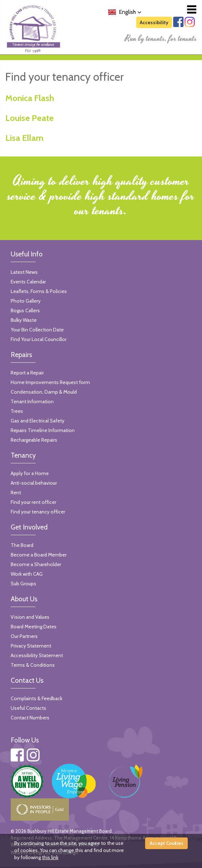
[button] (125, 12)
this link (50, 857)
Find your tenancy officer (38, 512)
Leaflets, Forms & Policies (39, 291)
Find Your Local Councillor (39, 339)
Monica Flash (30, 98)
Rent (16, 492)
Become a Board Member (39, 555)
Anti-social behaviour (34, 483)
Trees (17, 411)
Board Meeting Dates (34, 627)
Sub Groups (23, 584)
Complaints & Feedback (36, 698)
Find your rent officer (33, 502)
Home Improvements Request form (50, 382)
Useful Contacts (28, 708)
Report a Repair (27, 373)
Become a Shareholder (36, 564)
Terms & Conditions (33, 665)
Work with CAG (27, 574)
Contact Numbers (30, 718)
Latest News (24, 272)
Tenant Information (32, 401)
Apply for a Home (30, 473)
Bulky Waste (24, 320)
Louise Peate (30, 118)
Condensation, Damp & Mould (44, 392)
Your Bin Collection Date (37, 330)
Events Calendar (28, 282)
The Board (22, 545)
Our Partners (24, 636)
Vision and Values (30, 617)
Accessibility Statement (37, 655)
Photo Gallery (26, 301)
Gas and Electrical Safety (38, 421)
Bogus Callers (25, 310)
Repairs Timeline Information (43, 430)
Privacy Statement (31, 646)
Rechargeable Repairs (34, 440)
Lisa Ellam (24, 138)
